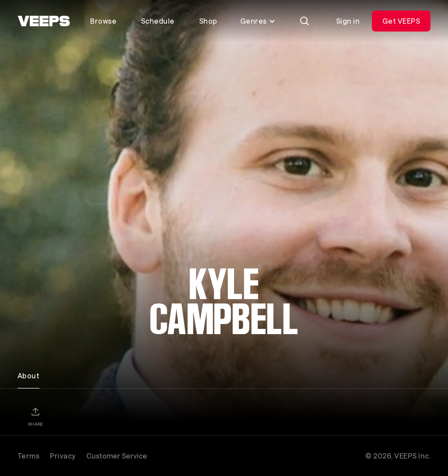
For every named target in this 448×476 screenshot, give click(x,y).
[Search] (304, 21)
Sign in (348, 21)
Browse (103, 21)
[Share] (35, 416)
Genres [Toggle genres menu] (258, 21)
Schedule (158, 21)
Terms (28, 456)
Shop (208, 21)
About (28, 376)
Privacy (63, 456)
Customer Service (117, 456)
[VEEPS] (44, 21)
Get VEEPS (401, 21)
